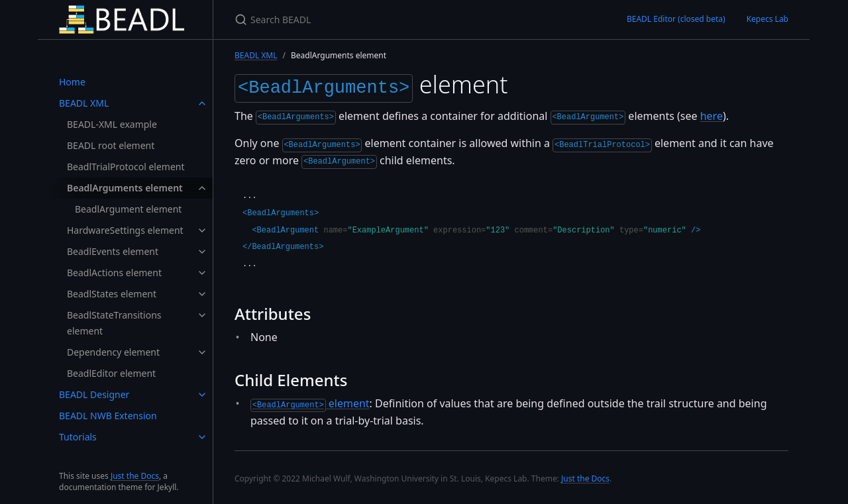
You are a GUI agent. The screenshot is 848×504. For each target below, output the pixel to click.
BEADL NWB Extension (108, 416)
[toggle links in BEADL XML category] (202, 103)
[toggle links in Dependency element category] (202, 352)
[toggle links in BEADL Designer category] (202, 395)
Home (72, 82)
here (712, 113)
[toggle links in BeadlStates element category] (202, 294)
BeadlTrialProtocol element (126, 167)
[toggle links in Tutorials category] (202, 437)
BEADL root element (111, 145)
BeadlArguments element (125, 188)
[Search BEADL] (391, 20)
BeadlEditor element (111, 373)
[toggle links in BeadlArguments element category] (202, 188)
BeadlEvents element (113, 251)
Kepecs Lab (768, 19)
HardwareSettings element (125, 230)
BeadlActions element (114, 273)
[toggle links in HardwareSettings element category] (202, 230)
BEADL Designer (94, 394)
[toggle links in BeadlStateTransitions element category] (202, 315)
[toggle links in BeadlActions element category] (202, 273)
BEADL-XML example (112, 124)
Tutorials (78, 437)
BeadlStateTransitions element (114, 323)
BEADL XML (84, 103)
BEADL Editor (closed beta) (676, 19)
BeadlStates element (112, 294)
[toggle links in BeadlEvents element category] (202, 252)
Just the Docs (135, 476)
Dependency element (113, 352)
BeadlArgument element (128, 209)
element (310, 401)
